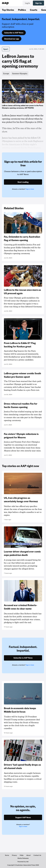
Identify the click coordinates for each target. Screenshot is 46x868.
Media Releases (23, 858)
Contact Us (37, 855)
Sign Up (38, 3)
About (28, 855)
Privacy (14, 855)
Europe (6, 73)
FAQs (22, 855)
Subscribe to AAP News (14, 33)
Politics (22, 10)
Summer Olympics (20, 73)
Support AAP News (23, 817)
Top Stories (8, 10)
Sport (6, 49)
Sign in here (30, 189)
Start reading (23, 182)
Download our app (12, 39)
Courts (34, 10)
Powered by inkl (23, 862)
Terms (7, 855)
